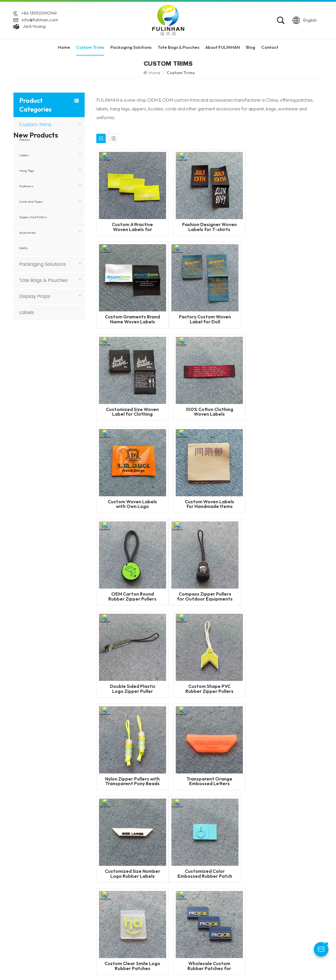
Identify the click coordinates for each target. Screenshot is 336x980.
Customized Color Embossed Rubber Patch (132, 689)
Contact (270, 47)
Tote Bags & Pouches (179, 47)
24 (185, 719)
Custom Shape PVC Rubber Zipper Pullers (286, 504)
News (136, 888)
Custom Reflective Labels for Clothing (57, 404)
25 (199, 719)
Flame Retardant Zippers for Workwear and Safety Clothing (55, 353)
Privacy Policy (270, 965)
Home (64, 47)
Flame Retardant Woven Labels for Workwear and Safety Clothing (56, 379)
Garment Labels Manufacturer (220, 906)
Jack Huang (34, 26)
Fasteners (26, 186)
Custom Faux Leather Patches (55, 614)
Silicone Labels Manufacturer (219, 915)
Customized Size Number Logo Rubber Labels (286, 596)
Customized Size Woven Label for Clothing (209, 319)
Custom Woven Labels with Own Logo (132, 412)
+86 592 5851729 (39, 875)
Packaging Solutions (131, 47)
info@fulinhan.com (40, 20)
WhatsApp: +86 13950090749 (44, 893)
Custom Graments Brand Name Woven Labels (286, 227)
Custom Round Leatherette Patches (58, 639)
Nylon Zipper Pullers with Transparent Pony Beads (132, 596)
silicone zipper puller (211, 888)
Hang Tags (27, 171)
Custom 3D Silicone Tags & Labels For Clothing (57, 563)
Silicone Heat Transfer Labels (219, 897)
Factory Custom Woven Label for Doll (133, 319)
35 (225, 719)
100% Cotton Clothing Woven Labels (286, 319)
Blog (251, 47)
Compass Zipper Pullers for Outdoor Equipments (132, 504)
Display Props (35, 296)
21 (146, 719)
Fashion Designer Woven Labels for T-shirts (209, 227)
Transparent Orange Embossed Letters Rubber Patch (209, 596)
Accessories (28, 233)
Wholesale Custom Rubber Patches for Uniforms (286, 689)
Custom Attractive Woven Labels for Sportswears (132, 227)
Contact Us (142, 897)
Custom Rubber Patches (214, 862)
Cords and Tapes (31, 202)
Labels (24, 155)
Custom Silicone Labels (213, 870)
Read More (47, 361)
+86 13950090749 (39, 13)
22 (159, 719)
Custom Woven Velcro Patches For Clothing (57, 461)
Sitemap (244, 965)
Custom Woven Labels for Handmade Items (209, 412)
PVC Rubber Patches (211, 880)
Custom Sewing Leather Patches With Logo (55, 512)
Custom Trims (90, 47)
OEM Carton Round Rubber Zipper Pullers (286, 412)
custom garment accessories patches (220, 927)
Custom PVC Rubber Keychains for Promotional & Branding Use (58, 487)
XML (211, 965)
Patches (25, 140)
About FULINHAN (223, 47)
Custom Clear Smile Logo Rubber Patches (209, 689)
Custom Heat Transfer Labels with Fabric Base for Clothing (59, 436)
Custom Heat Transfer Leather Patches (55, 537)
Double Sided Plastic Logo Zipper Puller (209, 504)
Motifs (23, 248)
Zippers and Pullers (33, 217)
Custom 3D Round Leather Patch (56, 588)
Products (140, 870)
